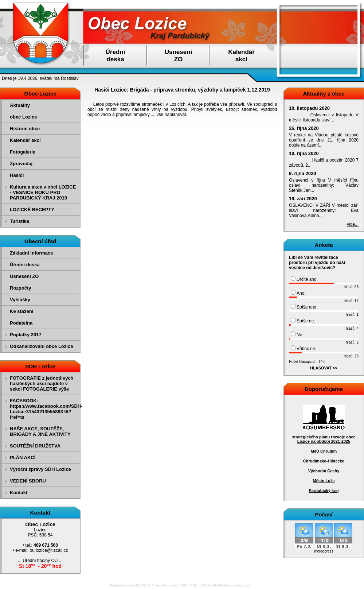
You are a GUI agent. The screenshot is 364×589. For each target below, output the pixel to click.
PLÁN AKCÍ (23, 458)
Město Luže (324, 481)
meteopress (324, 551)
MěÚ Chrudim (324, 451)
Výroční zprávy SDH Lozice (40, 469)
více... (353, 224)
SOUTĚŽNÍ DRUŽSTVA (35, 446)
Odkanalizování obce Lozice (41, 346)
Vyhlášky (20, 300)
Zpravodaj (21, 164)
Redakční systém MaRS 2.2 (130, 585)
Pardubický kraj (324, 491)
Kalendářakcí (241, 56)
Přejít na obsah (347, 3)
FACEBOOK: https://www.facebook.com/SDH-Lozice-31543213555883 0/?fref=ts (44, 409)
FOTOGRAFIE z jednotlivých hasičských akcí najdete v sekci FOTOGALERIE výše (42, 383)
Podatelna (21, 323)
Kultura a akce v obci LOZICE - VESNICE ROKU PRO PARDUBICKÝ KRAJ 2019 (43, 192)
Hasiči (17, 175)
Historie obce (25, 129)
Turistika (19, 221)
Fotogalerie (23, 152)
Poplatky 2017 (26, 335)
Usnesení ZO (24, 276)
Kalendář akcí (25, 140)
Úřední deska (25, 265)
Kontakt (19, 493)
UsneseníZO (179, 56)
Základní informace (31, 253)
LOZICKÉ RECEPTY (32, 210)
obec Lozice (23, 117)
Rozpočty (21, 288)
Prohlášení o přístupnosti (232, 585)
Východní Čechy (324, 471)
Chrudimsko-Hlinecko (324, 461)
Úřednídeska (116, 56)
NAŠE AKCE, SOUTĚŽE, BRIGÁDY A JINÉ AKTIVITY (40, 431)
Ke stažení (21, 311)
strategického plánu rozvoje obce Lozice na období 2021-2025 (324, 439)
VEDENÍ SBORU (28, 481)
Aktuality (20, 105)
